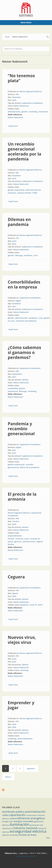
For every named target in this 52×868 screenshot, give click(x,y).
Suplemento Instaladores (32, 103)
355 (17, 590)
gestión (25, 112)
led (12, 831)
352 (17, 721)
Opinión (25, 380)
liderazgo (19, 255)
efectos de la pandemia (29, 467)
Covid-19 (33, 605)
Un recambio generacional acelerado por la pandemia (25, 151)
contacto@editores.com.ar (26, 856)
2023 (14, 100)
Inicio (7, 37)
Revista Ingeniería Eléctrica (31, 91)
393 (17, 94)
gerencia (18, 542)
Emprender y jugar (21, 705)
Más (48, 838)
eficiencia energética (31, 818)
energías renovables (24, 821)
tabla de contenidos (10, 835)
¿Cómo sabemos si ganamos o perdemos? (24, 352)
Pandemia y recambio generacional (21, 429)
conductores (31, 815)
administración (14, 112)
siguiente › (31, 768)
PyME (35, 193)
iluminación (19, 824)
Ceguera (16, 577)
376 (17, 238)
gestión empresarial (16, 190)
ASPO (40, 605)
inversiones (43, 112)
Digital (18, 301)
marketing (33, 112)
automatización (35, 812)
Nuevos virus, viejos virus (22, 640)
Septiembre (17, 374)
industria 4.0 (7, 828)
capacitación (17, 815)
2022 (14, 178)
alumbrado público (13, 812)
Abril (14, 724)
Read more (13, 126)
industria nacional (25, 828)
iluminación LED (36, 825)
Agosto (15, 593)
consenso (19, 539)
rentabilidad (13, 388)
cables (5, 815)
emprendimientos (25, 739)
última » (8, 777)
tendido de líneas (28, 835)
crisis (36, 255)
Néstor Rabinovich (21, 106)
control (13, 818)
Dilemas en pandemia (19, 222)
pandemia (28, 255)
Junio (14, 241)
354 (17, 656)
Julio (14, 450)
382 (17, 173)
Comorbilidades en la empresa (24, 284)
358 (17, 518)
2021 (14, 306)
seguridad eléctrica (31, 831)
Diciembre (17, 97)
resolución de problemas (26, 321)
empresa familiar (24, 193)
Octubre (16, 521)
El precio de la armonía (22, 497)
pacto (27, 539)
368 (17, 371)
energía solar (8, 821)
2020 (14, 524)
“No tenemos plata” (21, 78)
